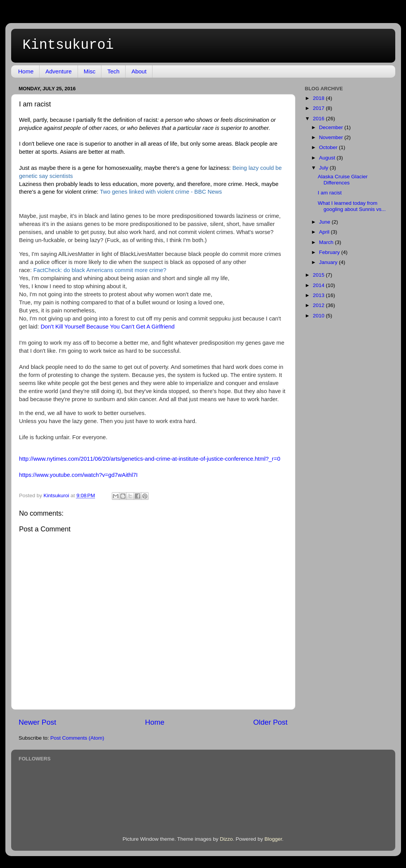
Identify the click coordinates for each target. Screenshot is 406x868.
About (139, 71)
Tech (113, 71)
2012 (319, 305)
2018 (319, 98)
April (325, 232)
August (328, 158)
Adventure (58, 71)
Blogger (273, 839)
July (325, 168)
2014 (319, 285)
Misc (90, 71)
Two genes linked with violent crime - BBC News (161, 192)
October (329, 147)
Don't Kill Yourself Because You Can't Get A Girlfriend (108, 327)
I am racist (330, 193)
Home (26, 71)
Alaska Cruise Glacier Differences (343, 180)
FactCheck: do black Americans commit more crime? (100, 270)
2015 (319, 275)
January (329, 262)
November (332, 137)
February (330, 252)
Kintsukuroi (68, 45)
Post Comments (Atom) (77, 738)
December (332, 127)
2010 (319, 316)
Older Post (270, 722)
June (326, 222)
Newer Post (38, 722)
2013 (319, 295)
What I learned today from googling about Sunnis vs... (352, 206)
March (327, 242)
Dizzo (226, 839)
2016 (319, 119)
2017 (319, 108)
